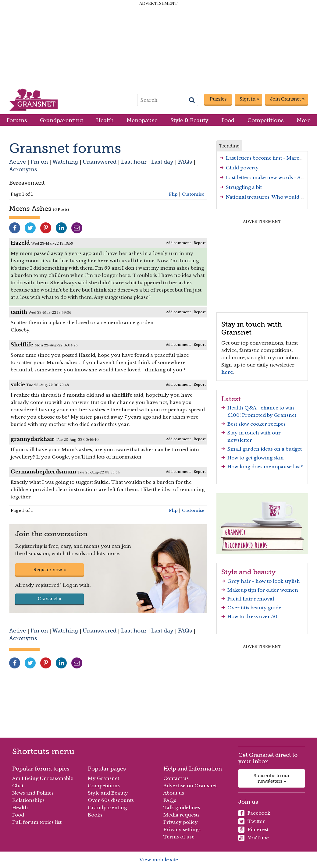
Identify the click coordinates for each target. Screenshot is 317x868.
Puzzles (218, 99)
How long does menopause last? (265, 467)
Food (228, 120)
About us (174, 793)
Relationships (28, 800)
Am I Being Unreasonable (43, 778)
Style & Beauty (189, 120)
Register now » (50, 570)
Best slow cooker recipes (256, 424)
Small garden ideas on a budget (265, 449)
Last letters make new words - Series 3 (271, 177)
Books (95, 815)
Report (200, 243)
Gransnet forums (65, 148)
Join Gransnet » (287, 99)
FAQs (185, 162)
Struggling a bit (244, 187)
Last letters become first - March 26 (268, 158)
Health (105, 120)
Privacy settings (182, 829)
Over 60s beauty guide (254, 608)
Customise (193, 194)
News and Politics (33, 793)
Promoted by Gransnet (269, 415)
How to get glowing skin (256, 458)
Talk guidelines (182, 808)
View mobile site (159, 860)
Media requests (182, 815)
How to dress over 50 (252, 616)
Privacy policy (181, 822)
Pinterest (253, 830)
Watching (65, 162)
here (227, 372)
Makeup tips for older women (263, 590)
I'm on (39, 162)
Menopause (142, 120)
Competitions (266, 120)
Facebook (254, 813)
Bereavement (27, 183)
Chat (18, 786)
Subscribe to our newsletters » (272, 778)
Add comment (178, 243)
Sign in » (249, 99)
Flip (173, 194)
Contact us (176, 778)
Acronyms (23, 169)
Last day (162, 162)
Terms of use (179, 837)
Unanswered (100, 162)
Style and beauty (248, 572)
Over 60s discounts (111, 800)
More (304, 120)
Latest (231, 399)
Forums (17, 120)
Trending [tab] (229, 146)
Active (18, 162)
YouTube (254, 838)
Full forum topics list (37, 822)
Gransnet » (50, 599)
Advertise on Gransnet (190, 786)
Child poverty (242, 168)
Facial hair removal (251, 599)
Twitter (252, 821)
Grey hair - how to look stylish (264, 581)
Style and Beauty (108, 793)
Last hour (134, 162)
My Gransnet (103, 778)
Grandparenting (61, 120)
